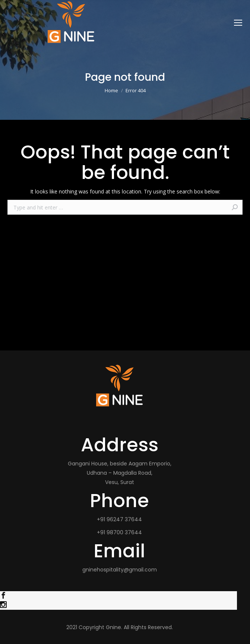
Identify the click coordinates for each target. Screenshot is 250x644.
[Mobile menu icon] (238, 23)
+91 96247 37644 (119, 519)
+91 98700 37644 (119, 532)
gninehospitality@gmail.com (120, 570)
